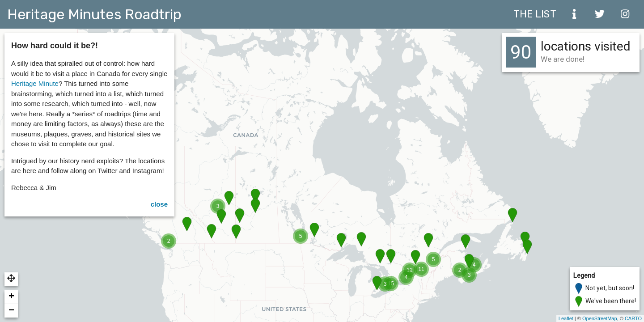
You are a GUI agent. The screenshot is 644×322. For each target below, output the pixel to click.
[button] (11, 279)
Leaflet (566, 318)
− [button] (11, 311)
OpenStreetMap (600, 318)
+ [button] (11, 297)
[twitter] (600, 14)
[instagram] (625, 14)
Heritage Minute (35, 83)
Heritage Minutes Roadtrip (95, 14)
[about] (574, 14)
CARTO (633, 318)
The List (535, 14)
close (159, 204)
